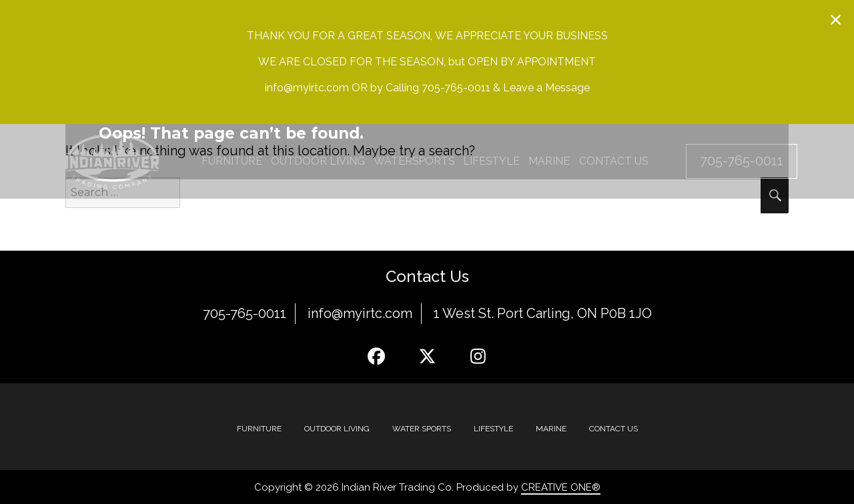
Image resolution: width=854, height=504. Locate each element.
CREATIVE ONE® (561, 487)
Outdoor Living (337, 428)
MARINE (551, 428)
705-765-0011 (245, 313)
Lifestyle (493, 428)
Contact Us (613, 428)
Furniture (259, 428)
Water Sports (422, 428)
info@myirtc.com (360, 313)
